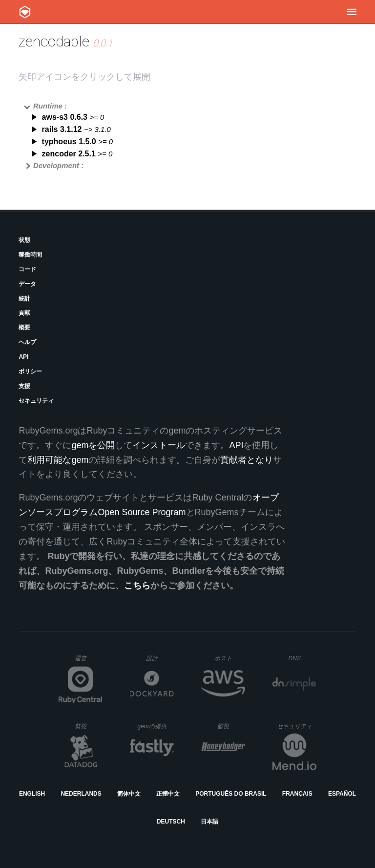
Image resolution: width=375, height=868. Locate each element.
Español (342, 794)
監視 (89, 726)
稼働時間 (30, 255)
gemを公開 (93, 445)
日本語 (209, 822)
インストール (159, 445)
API (23, 357)
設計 (160, 658)
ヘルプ (27, 342)
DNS (303, 658)
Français (297, 794)
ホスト (230, 658)
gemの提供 (156, 726)
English (32, 794)
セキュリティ (36, 401)
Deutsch (171, 822)
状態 (24, 240)
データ (27, 284)
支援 (24, 386)
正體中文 (168, 794)
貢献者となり (247, 460)
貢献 (24, 313)
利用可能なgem (58, 460)
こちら (137, 586)
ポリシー (30, 371)
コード (27, 269)
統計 (24, 299)
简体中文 (129, 794)
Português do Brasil (231, 794)
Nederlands (81, 794)
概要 (24, 327)
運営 (89, 661)
